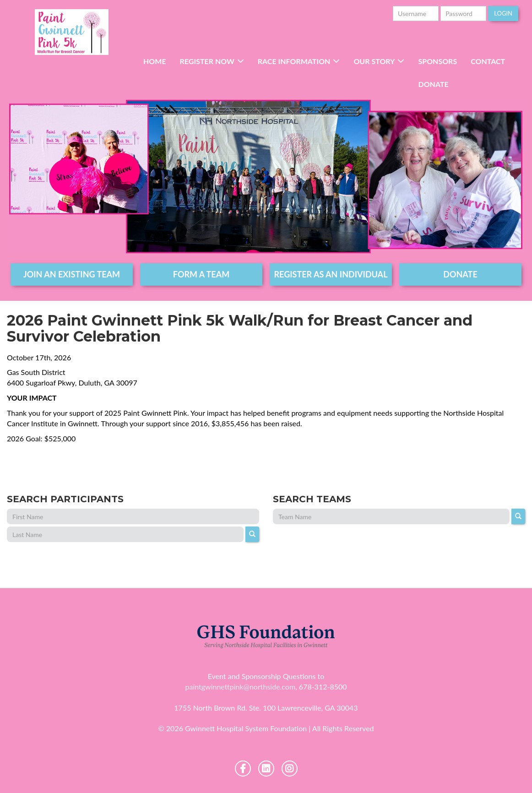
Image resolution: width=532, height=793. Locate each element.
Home (155, 61)
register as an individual (331, 274)
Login (503, 13)
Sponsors (437, 61)
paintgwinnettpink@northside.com (240, 687)
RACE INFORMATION (294, 61)
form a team (201, 274)
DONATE (460, 274)
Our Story (374, 61)
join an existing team (72, 274)
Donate (433, 84)
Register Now (207, 61)
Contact (488, 61)
